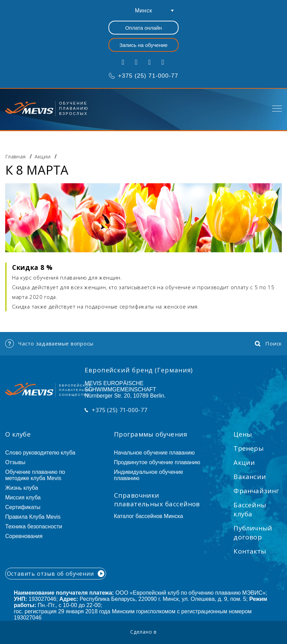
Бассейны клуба (250, 509)
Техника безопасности (34, 526)
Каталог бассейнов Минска (149, 516)
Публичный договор (253, 533)
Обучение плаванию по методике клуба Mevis (35, 475)
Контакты (250, 551)
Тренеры (248, 448)
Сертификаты (23, 507)
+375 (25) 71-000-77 (143, 76)
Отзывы (15, 462)
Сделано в (143, 632)
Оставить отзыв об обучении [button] (56, 574)
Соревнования (24, 536)
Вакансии (250, 477)
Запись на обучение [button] (143, 45)
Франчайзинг (256, 491)
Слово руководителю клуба (40, 453)
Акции (244, 462)
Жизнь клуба (22, 488)
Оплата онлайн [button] (143, 28)
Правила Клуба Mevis (33, 517)
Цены (243, 434)
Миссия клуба (23, 497)
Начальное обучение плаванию (157, 453)
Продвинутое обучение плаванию (157, 462)
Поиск (268, 343)
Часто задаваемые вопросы (49, 344)
